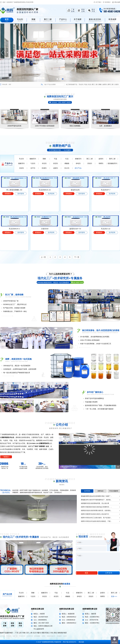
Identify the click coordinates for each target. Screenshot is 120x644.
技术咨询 (21, 209)
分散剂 (117, 84)
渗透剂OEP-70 (75, 244)
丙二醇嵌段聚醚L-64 (14, 205)
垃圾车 (65, 636)
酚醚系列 (33, 159)
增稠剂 (101, 163)
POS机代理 (22, 636)
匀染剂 (33, 163)
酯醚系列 (22, 163)
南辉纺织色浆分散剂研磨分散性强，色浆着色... (96, 511)
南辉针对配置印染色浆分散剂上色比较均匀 (95, 514)
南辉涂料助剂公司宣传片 (69, 467)
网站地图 (117, 2)
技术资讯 (87, 491)
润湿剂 (21, 168)
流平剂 (33, 168)
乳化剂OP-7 (106, 205)
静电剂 (78, 163)
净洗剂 (44, 163)
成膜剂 (56, 168)
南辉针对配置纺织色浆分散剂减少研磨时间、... (96, 507)
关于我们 (99, 2)
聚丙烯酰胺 (37, 636)
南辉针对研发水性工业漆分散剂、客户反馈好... (96, 518)
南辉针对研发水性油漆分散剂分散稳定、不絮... (96, 521)
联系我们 (108, 2)
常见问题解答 (114, 491)
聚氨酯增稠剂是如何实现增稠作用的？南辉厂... (96, 496)
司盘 (86, 84)
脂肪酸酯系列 (112, 163)
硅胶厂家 (15, 636)
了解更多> (6, 457)
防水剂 (67, 168)
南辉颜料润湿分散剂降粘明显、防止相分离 (95, 503)
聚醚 (100, 84)
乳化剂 (81, 84)
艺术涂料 (9, 636)
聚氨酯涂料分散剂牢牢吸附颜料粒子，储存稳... (96, 500)
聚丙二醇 (111, 84)
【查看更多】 (58, 492)
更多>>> (114, 596)
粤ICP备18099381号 (69, 642)
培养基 (44, 636)
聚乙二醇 (95, 84)
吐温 (89, 84)
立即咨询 (109, 573)
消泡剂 (90, 163)
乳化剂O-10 (106, 244)
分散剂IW (45, 244)
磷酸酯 (67, 163)
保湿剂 (56, 163)
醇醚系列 (78, 159)
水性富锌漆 (30, 636)
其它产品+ (78, 168)
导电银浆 (59, 636)
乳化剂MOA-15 (45, 205)
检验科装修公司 (51, 636)
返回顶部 (114, 642)
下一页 (77, 257)
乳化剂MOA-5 (14, 244)
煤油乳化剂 (75, 205)
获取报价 (8, 209)
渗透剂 (105, 84)
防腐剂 (44, 168)
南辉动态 (101, 491)
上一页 (43, 257)
